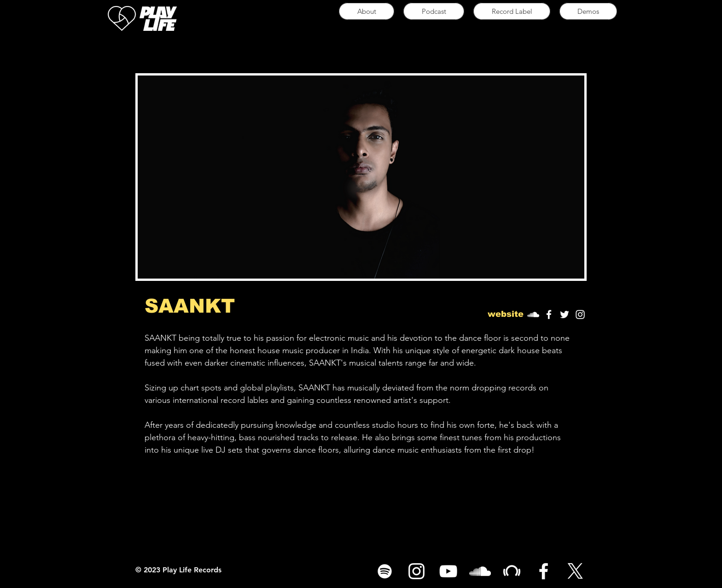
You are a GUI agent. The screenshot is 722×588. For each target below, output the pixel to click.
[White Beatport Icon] (512, 571)
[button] (506, 314)
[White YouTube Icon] (448, 571)
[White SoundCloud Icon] (480, 571)
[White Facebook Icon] (549, 314)
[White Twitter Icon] (565, 314)
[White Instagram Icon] (580, 314)
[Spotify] (385, 571)
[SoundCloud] (533, 314)
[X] (575, 571)
